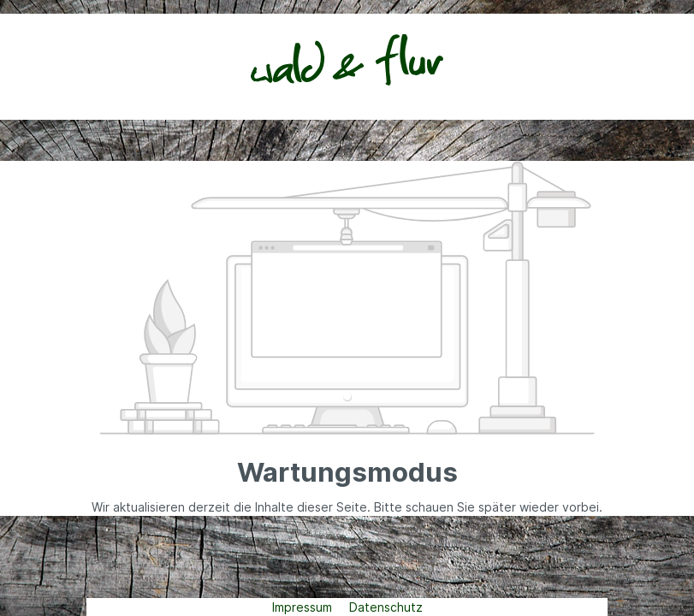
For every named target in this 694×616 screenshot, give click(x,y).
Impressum (304, 607)
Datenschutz (386, 607)
